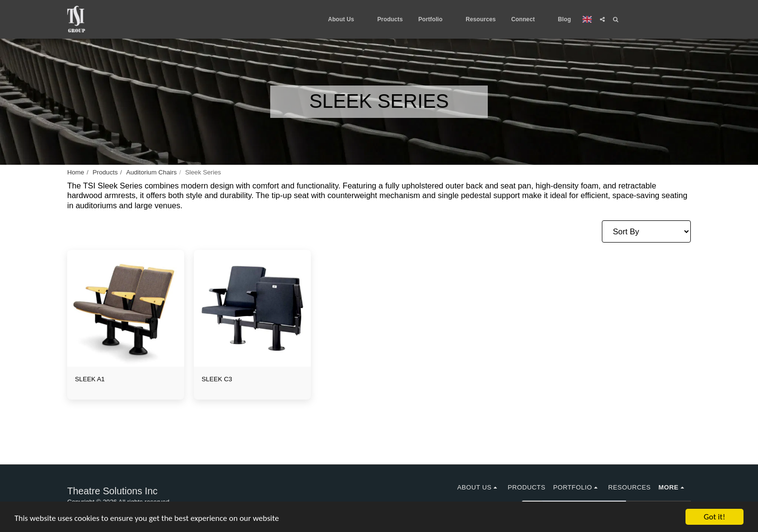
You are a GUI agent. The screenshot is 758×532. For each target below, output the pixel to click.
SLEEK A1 (90, 379)
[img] (126, 308)
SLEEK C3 (217, 379)
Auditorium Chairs (152, 172)
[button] (345, 19)
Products (105, 172)
